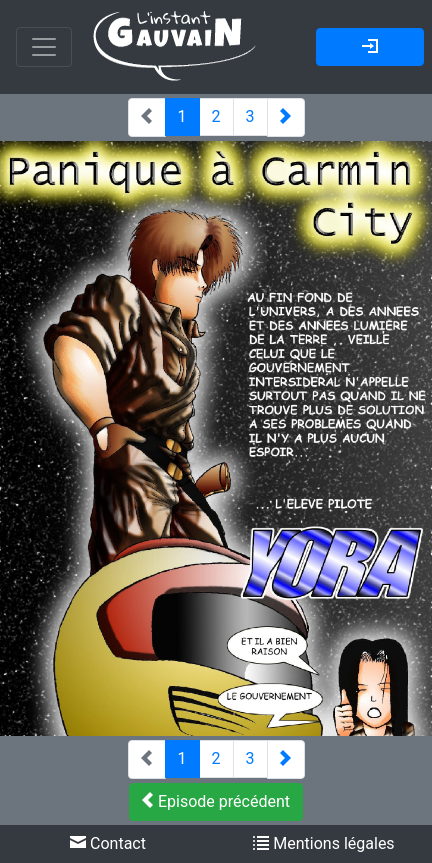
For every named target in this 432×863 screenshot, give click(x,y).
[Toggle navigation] (44, 47)
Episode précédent (216, 801)
